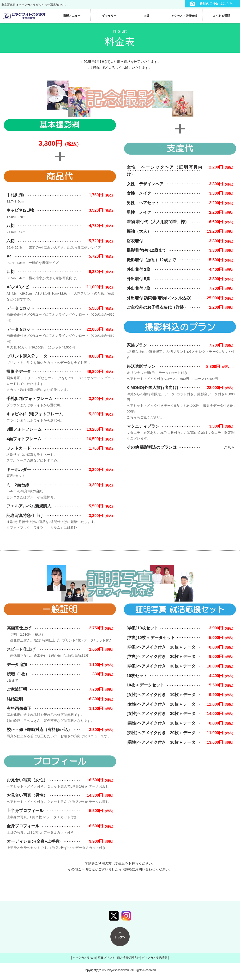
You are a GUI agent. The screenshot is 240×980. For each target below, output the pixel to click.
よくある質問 (221, 16)
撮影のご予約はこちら (216, 4)
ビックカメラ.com (84, 958)
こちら (132, 417)
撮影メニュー (72, 16)
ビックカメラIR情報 (155, 958)
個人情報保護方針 (128, 958)
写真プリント (106, 958)
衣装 (147, 16)
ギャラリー (109, 16)
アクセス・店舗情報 (184, 16)
